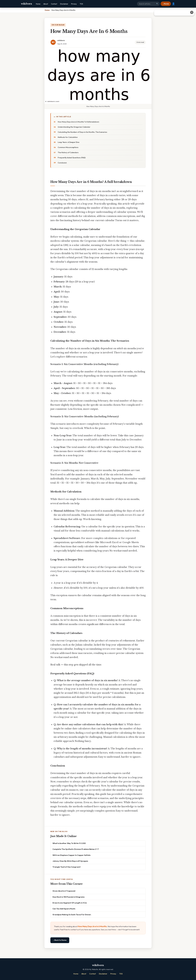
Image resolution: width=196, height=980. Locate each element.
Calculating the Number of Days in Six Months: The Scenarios (82, 132)
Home (38, 4)
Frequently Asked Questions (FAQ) (72, 158)
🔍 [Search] (157, 4)
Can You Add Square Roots (64, 909)
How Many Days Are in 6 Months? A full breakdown (78, 122)
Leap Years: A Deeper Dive (68, 142)
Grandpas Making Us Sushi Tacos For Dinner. (72, 915)
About (46, 4)
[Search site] (148, 4)
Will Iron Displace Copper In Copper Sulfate (71, 855)
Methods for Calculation (68, 137)
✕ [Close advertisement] (192, 12)
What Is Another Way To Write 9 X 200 (69, 843)
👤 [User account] (173, 4)
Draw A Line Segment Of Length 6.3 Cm (70, 903)
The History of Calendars (68, 152)
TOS (81, 4)
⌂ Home (166, 4)
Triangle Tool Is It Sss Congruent (66, 867)
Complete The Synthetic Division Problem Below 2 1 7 (76, 849)
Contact (54, 4)
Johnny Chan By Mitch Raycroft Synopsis (70, 861)
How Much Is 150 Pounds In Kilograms (68, 897)
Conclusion (62, 163)
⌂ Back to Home (60, 940)
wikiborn (26, 4)
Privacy (74, 4)
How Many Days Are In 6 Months (92, 926)
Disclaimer (64, 4)
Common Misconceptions (68, 147)
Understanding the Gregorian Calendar (74, 127)
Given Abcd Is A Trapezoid (64, 891)
